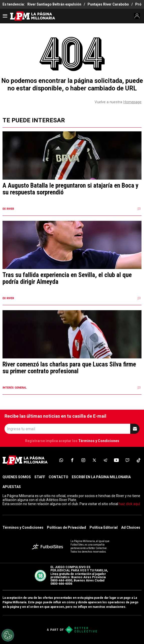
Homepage (132, 102)
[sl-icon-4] (94, 460)
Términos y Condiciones (99, 441)
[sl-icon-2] (72, 460)
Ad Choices (131, 527)
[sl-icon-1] (61, 460)
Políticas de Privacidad (66, 527)
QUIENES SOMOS (17, 477)
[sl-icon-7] (127, 460)
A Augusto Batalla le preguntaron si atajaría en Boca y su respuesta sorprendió (70, 189)
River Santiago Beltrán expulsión (54, 4)
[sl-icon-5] (105, 460)
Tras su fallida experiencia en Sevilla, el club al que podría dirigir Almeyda (67, 278)
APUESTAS (12, 487)
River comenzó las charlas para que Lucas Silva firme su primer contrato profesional (69, 368)
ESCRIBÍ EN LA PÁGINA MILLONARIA (101, 477)
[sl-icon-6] (116, 460)
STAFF (40, 477)
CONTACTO (58, 477)
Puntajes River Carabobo (108, 4)
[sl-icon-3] (83, 460)
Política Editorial (104, 527)
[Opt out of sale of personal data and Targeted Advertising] (8, 635)
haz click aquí (129, 504)
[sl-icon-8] (138, 460)
